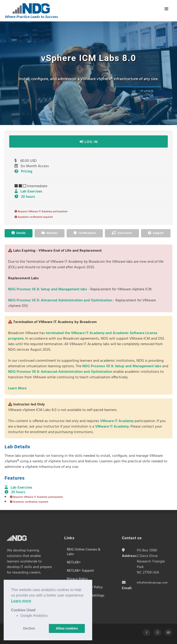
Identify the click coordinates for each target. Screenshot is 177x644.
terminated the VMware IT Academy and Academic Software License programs (83, 336)
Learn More (17, 388)
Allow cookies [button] (67, 628)
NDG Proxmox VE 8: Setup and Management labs (48, 289)
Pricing (23, 172)
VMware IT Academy (117, 421)
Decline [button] (29, 628)
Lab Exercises (28, 192)
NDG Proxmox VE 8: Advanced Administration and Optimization (61, 300)
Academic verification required (34, 217)
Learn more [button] (21, 601)
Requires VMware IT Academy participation (41, 212)
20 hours (25, 197)
